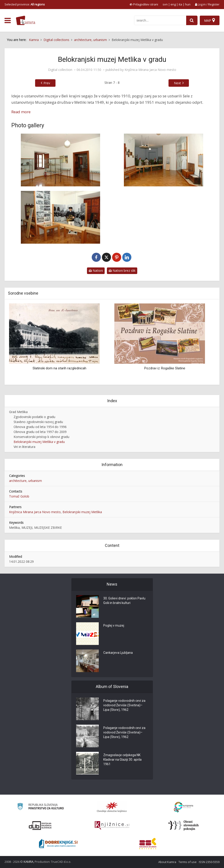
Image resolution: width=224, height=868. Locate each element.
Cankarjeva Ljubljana (118, 653)
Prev (47, 83)
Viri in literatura (24, 447)
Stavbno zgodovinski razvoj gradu (38, 422)
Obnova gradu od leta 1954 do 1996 (40, 427)
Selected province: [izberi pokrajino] (25, 4)
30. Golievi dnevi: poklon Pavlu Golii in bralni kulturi (124, 601)
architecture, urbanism (25, 481)
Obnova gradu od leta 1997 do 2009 (40, 432)
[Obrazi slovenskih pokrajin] (184, 825)
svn (165, 4)
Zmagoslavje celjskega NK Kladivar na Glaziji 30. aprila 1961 (122, 760)
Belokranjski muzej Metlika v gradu (39, 442)
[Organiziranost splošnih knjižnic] (112, 807)
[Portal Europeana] (184, 807)
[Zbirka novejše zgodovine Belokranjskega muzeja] (61, 217)
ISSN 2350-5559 (209, 862)
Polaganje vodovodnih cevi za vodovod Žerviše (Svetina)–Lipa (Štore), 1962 (124, 705)
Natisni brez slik (122, 270)
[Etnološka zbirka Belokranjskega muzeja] (164, 160)
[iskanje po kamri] (160, 20)
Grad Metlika (18, 412)
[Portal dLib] (40, 825)
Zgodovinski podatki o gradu (34, 417)
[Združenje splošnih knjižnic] (148, 844)
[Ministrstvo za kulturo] (40, 807)
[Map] (210, 20)
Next (177, 83)
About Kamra (167, 862)
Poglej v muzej (114, 626)
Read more (21, 112)
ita (180, 4)
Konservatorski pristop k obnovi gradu (41, 437)
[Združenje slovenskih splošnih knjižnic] (112, 825)
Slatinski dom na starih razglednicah (59, 368)
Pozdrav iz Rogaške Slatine (165, 368)
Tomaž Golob (19, 496)
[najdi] (192, 20)
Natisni (96, 270)
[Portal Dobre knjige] (58, 844)
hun (188, 4)
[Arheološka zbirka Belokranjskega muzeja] (61, 160)
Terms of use (188, 862)
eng (173, 4)
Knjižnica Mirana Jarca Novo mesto (150, 70)
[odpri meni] (8, 21)
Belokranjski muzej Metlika (82, 512)
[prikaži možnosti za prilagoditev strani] (144, 4)
